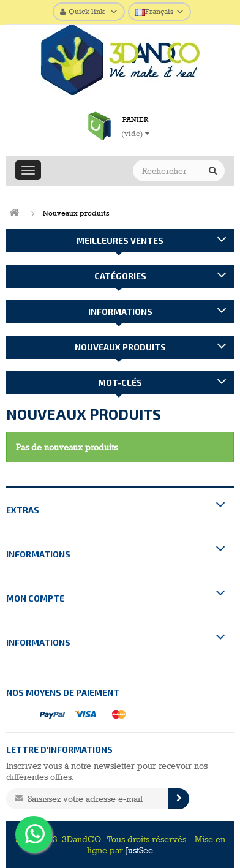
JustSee (139, 850)
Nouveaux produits (120, 347)
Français (155, 12)
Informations (120, 311)
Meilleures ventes (120, 240)
